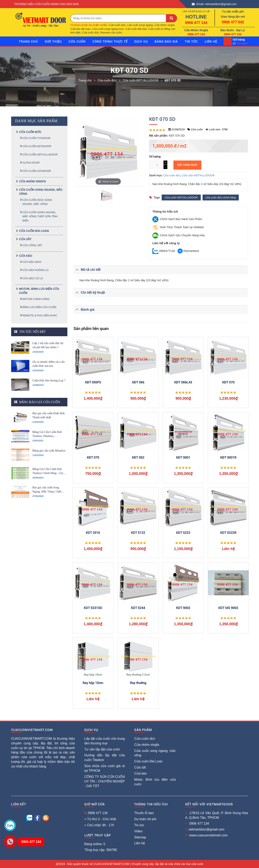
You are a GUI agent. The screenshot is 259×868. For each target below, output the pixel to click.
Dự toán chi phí (145, 819)
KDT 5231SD (93, 608)
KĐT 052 (138, 458)
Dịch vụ (141, 42)
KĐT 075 (93, 458)
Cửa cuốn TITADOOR (37, 138)
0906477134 (164, 251)
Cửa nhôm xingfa (32, 181)
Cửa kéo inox (32, 262)
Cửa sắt (25, 239)
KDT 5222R (228, 533)
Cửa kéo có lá (33, 278)
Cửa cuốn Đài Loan (34, 231)
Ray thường (138, 683)
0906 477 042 (233, 22)
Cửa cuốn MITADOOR (37, 146)
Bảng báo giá (166, 42)
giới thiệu (53, 42)
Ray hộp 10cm (93, 683)
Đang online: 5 (95, 844)
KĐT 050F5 (93, 382)
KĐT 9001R (228, 458)
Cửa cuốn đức (30, 132)
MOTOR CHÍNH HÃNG (36, 299)
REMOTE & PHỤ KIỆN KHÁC (40, 315)
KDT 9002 (183, 608)
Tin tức (191, 42)
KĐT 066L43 (183, 382)
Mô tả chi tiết (87, 270)
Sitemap (140, 837)
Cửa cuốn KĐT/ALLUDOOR (40, 155)
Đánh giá (84, 309)
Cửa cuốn (77, 42)
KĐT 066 (138, 382)
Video (138, 831)
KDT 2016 (93, 533)
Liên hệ (140, 843)
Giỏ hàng (239, 40)
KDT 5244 (138, 608)
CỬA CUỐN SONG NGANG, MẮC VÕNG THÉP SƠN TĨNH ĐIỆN (40, 216)
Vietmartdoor (188, 251)
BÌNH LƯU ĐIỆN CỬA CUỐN (39, 307)
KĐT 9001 (183, 458)
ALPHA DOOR (31, 163)
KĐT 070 (228, 382)
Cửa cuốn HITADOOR (37, 171)
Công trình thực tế (110, 42)
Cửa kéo (26, 256)
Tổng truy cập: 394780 (101, 850)
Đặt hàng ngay (187, 165)
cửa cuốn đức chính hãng (221, 197)
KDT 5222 (183, 533)
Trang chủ (28, 42)
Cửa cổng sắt (32, 245)
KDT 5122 (138, 533)
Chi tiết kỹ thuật (89, 293)
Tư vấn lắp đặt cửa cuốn (102, 749)
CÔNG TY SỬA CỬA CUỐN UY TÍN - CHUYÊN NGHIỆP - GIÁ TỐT (105, 781)
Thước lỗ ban (144, 813)
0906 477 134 (196, 23)
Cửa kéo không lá (36, 270)
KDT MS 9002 (228, 608)
